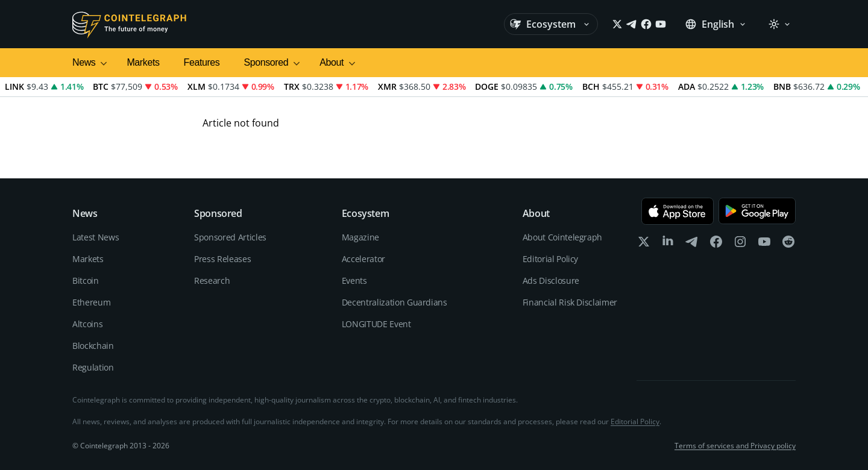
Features (202, 62)
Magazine (360, 237)
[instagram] (740, 244)
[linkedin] (668, 244)
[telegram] (692, 244)
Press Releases (222, 259)
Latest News (96, 237)
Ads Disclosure (551, 280)
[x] (644, 244)
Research (212, 280)
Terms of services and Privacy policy (735, 446)
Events (354, 280)
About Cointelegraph (562, 237)
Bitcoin (86, 280)
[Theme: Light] (779, 24)
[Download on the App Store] (678, 211)
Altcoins (87, 324)
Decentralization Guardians (395, 302)
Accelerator (363, 259)
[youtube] (764, 244)
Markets (143, 62)
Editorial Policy (550, 259)
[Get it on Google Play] (757, 211)
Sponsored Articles (230, 237)
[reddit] (788, 244)
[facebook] (716, 244)
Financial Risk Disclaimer (570, 302)
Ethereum (91, 302)
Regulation (93, 367)
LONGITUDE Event (376, 324)
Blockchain (93, 346)
